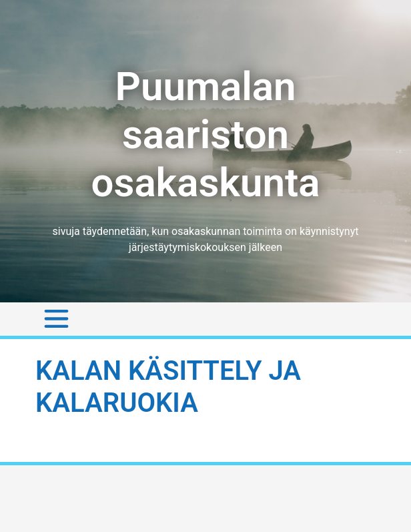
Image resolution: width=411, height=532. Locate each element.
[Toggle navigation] (56, 319)
